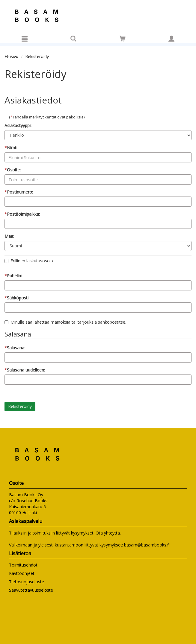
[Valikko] (25, 39)
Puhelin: (14, 276)
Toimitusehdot (23, 565)
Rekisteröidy (37, 56)
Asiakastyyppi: (18, 125)
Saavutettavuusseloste (31, 590)
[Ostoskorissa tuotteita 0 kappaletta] (123, 40)
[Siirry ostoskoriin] (123, 39)
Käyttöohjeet (22, 573)
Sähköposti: (18, 298)
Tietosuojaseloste (27, 582)
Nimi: (12, 148)
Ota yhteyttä (108, 533)
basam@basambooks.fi (147, 545)
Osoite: (14, 170)
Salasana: (16, 348)
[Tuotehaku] (73, 39)
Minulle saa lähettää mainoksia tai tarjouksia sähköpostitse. (65, 322)
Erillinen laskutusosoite (30, 261)
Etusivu (11, 56)
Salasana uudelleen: (26, 370)
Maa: (9, 236)
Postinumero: (20, 192)
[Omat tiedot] (171, 39)
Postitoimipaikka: (23, 214)
